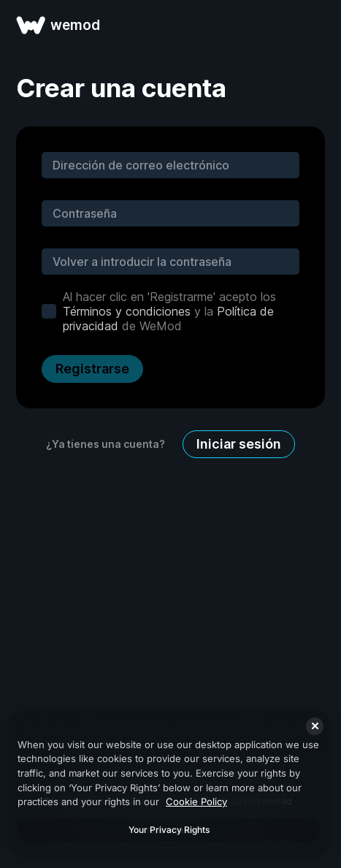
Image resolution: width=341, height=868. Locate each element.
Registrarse (92, 369)
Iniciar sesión (239, 444)
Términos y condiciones (127, 311)
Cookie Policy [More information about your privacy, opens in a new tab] (196, 802)
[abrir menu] (313, 25)
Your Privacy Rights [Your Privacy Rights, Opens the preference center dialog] (169, 830)
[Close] (315, 726)
